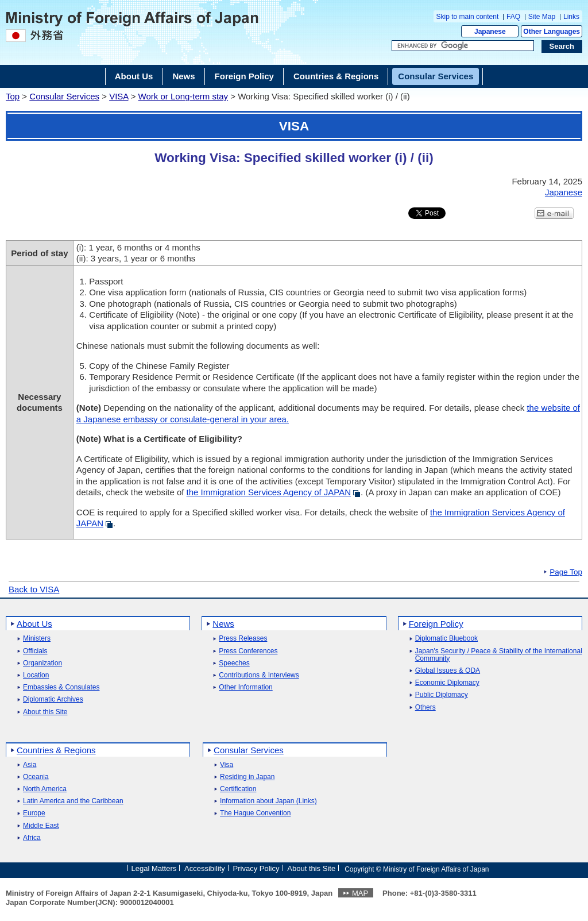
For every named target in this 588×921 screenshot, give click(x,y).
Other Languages (552, 32)
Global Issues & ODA (448, 671)
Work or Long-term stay (183, 96)
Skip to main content (468, 17)
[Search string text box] (463, 46)
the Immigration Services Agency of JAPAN (269, 492)
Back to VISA (34, 589)
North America (45, 789)
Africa (32, 838)
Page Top (566, 572)
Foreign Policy (436, 624)
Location (36, 675)
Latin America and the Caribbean (73, 801)
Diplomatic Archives (53, 700)
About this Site (45, 712)
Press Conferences (248, 651)
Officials (35, 651)
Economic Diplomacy (447, 683)
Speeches (234, 663)
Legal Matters (154, 868)
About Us (34, 624)
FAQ (513, 17)
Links (571, 17)
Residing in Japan (247, 777)
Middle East (41, 826)
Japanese (490, 32)
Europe (34, 813)
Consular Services (64, 96)
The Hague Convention (255, 813)
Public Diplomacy (442, 695)
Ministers (37, 639)
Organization (42, 663)
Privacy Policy (256, 868)
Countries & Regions (56, 750)
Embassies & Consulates (61, 687)
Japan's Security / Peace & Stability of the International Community (499, 655)
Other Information (245, 687)
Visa (227, 765)
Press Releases (243, 639)
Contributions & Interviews (259, 675)
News (223, 624)
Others (425, 708)
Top (13, 96)
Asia (30, 765)
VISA (119, 96)
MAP (360, 893)
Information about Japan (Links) (268, 801)
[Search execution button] (562, 47)
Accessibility (205, 868)
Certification (238, 789)
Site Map (542, 17)
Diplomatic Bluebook (446, 639)
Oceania (36, 777)
